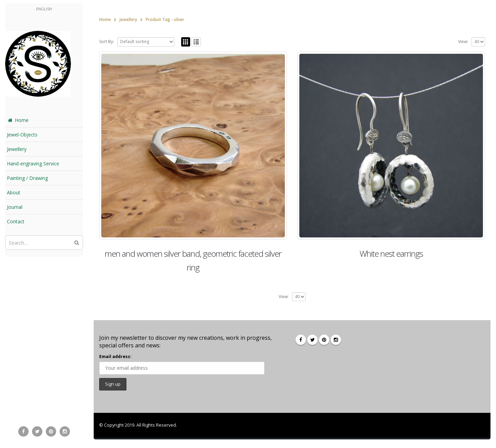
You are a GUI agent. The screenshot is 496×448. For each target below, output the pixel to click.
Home (18, 120)
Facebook (301, 340)
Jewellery (17, 149)
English (44, 9)
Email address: (115, 357)
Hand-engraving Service (33, 164)
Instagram (336, 340)
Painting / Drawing (27, 178)
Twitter (312, 340)
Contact (16, 221)
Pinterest (324, 340)
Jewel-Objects (22, 135)
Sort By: (107, 42)
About (14, 192)
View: (463, 42)
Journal (15, 207)
